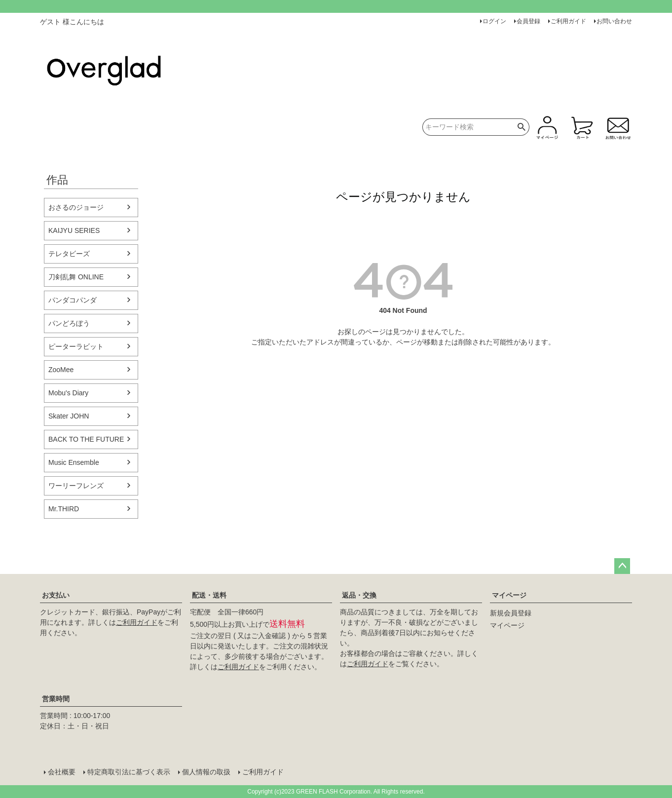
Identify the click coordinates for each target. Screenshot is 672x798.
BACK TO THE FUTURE (86, 439)
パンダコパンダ (73, 300)
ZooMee (61, 370)
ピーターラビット (76, 346)
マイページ (509, 595)
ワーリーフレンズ (76, 486)
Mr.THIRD (64, 509)
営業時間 (56, 699)
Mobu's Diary (68, 393)
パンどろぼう (69, 323)
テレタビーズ (69, 254)
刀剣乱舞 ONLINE (76, 277)
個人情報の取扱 (206, 772)
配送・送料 (209, 595)
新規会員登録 (511, 613)
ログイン (494, 21)
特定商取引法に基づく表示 (129, 772)
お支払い (56, 595)
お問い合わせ (614, 21)
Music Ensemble (74, 462)
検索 (522, 127)
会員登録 (528, 21)
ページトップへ (622, 566)
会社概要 (62, 772)
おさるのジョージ (76, 207)
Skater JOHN (69, 416)
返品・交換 (359, 595)
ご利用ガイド (568, 21)
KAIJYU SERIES (74, 230)
